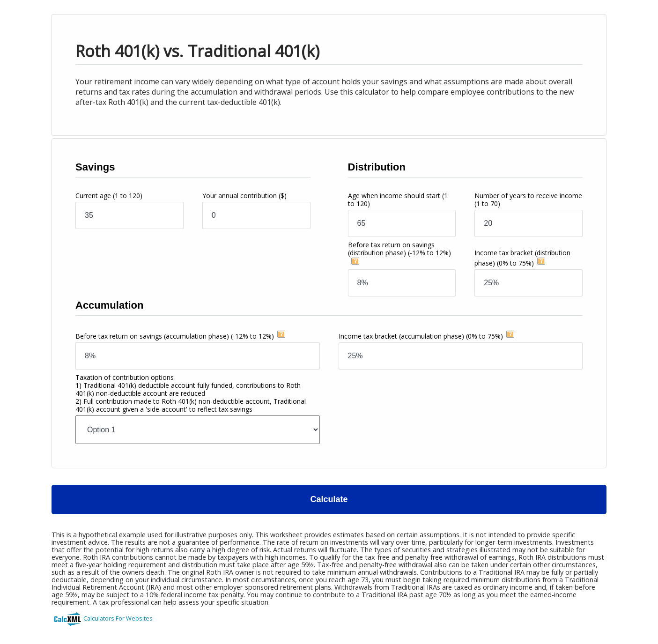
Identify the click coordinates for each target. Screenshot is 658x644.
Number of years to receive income (528, 200)
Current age (109, 196)
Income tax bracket (421, 336)
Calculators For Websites (118, 618)
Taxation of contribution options (191, 393)
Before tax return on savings (399, 249)
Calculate (329, 499)
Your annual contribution (244, 196)
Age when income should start (398, 200)
